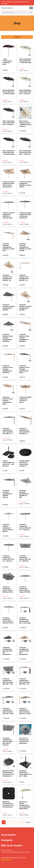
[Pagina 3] (12, 822)
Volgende (28, 822)
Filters (17, 37)
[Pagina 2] (8, 822)
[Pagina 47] (21, 822)
